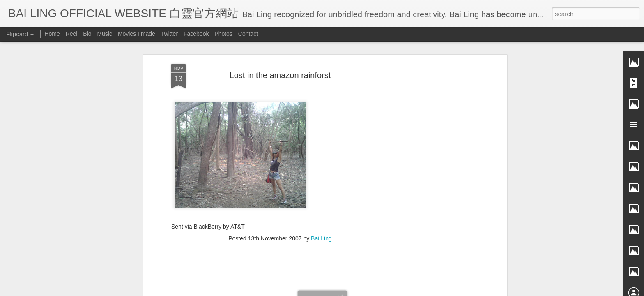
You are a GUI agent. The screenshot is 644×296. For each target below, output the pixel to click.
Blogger (373, 291)
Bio (87, 34)
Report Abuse (397, 291)
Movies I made (137, 34)
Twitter (169, 34)
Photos (223, 34)
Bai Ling (321, 118)
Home (52, 34)
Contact (248, 34)
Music (105, 34)
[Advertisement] (280, 171)
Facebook (196, 34)
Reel (72, 34)
